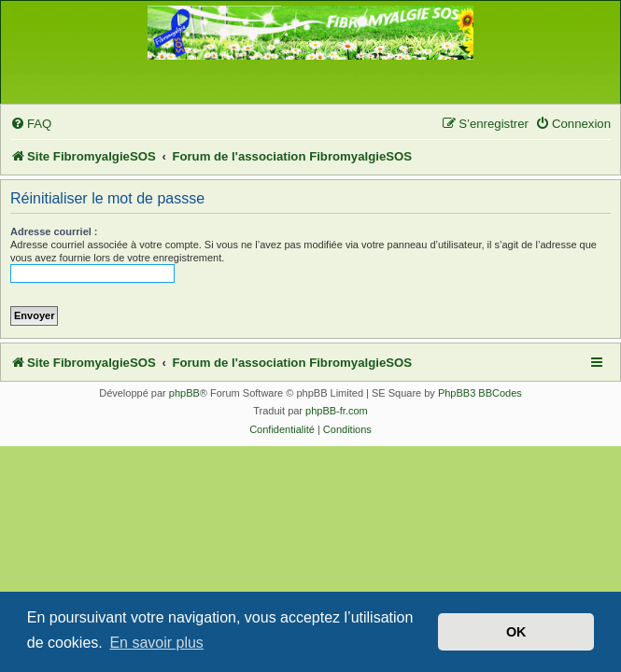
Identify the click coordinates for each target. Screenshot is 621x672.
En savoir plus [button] (156, 643)
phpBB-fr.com (337, 411)
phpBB (184, 393)
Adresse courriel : (54, 231)
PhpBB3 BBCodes (480, 393)
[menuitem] (31, 124)
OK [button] (516, 632)
